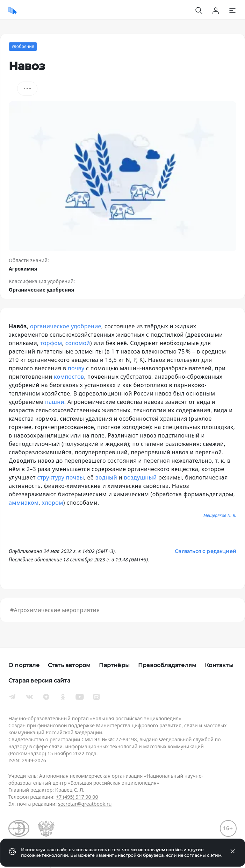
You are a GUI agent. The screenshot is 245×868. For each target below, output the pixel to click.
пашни (55, 402)
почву (76, 368)
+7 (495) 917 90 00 (77, 797)
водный (106, 477)
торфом (51, 343)
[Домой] (13, 10)
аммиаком (24, 503)
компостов (69, 377)
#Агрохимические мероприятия (55, 610)
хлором (53, 503)
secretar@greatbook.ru (85, 804)
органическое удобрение (66, 326)
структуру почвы (60, 477)
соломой (78, 343)
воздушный (140, 477)
